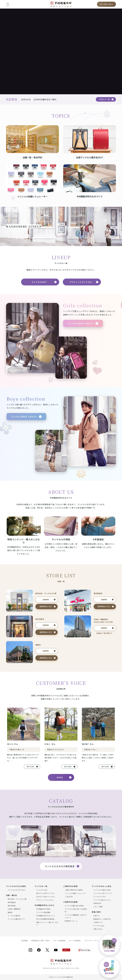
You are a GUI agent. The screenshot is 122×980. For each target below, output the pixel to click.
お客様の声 (97, 903)
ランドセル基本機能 (43, 912)
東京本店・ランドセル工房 (17, 899)
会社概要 (24, 941)
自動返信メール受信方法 (102, 919)
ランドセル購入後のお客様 (74, 906)
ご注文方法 (69, 897)
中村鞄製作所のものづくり (46, 916)
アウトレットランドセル (81, 282)
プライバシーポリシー (93, 941)
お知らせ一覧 (104, 99)
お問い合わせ (98, 929)
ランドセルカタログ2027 (16, 890)
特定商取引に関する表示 (41, 941)
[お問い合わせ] (106, 4)
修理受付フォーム (71, 921)
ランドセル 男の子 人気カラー (24, 417)
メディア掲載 (98, 907)
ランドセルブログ (100, 897)
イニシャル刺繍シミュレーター (76, 893)
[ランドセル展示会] (109, 967)
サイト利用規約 (75, 941)
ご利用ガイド (98, 922)
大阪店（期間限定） (15, 909)
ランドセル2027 (39, 282)
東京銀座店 (12, 902)
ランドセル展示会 (14, 916)
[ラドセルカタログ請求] (109, 945)
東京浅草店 (12, 906)
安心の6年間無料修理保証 (45, 919)
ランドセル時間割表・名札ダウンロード (76, 916)
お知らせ (96, 916)
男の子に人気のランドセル (46, 893)
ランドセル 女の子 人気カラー (81, 323)
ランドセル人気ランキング (103, 893)
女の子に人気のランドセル (46, 897)
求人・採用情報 (59, 941)
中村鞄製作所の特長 (43, 909)
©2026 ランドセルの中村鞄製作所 (61, 977)
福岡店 (10, 912)
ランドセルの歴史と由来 (102, 890)
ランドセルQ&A (99, 926)
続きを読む (31, 767)
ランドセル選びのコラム (102, 900)
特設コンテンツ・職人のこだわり (47, 924)
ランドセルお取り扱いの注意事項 (76, 910)
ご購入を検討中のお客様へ (74, 890)
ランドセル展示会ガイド (16, 919)
